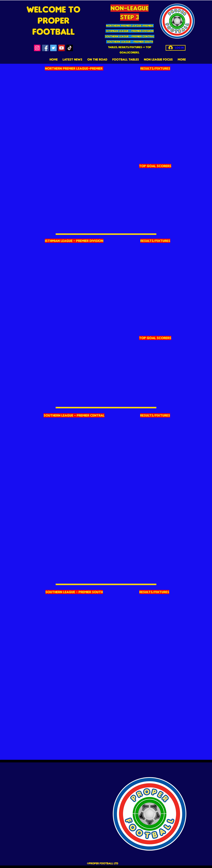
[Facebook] (45, 48)
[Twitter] (53, 48)
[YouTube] (62, 48)
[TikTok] (70, 48)
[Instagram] (37, 48)
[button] (126, 59)
